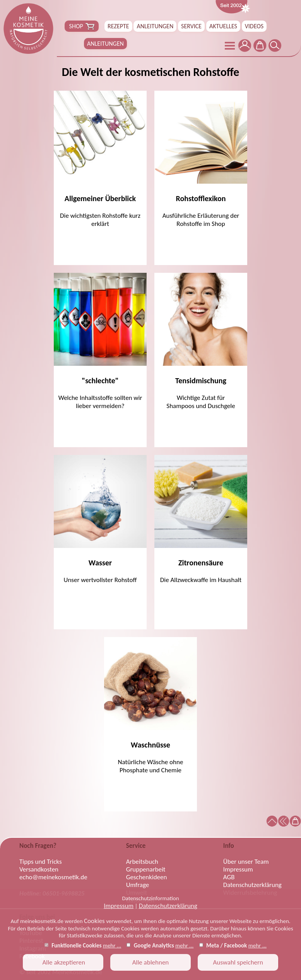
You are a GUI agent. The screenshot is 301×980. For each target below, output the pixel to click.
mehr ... (112, 946)
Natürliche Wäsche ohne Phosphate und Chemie (150, 706)
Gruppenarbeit (146, 870)
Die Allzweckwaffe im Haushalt (201, 519)
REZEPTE (118, 26)
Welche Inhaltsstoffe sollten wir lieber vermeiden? (100, 341)
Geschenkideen (147, 877)
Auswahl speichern (238, 962)
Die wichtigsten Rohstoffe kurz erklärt (100, 159)
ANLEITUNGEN (155, 26)
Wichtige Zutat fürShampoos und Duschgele (201, 341)
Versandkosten (39, 870)
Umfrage (138, 885)
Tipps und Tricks (41, 862)
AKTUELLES (223, 26)
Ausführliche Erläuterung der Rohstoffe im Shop (201, 159)
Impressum (119, 906)
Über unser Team (246, 862)
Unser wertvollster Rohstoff (100, 519)
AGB (229, 877)
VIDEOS (254, 26)
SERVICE (191, 26)
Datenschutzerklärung (168, 906)
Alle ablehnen (151, 962)
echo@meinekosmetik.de (53, 877)
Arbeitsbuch (142, 862)
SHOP (82, 26)
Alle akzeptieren (63, 962)
